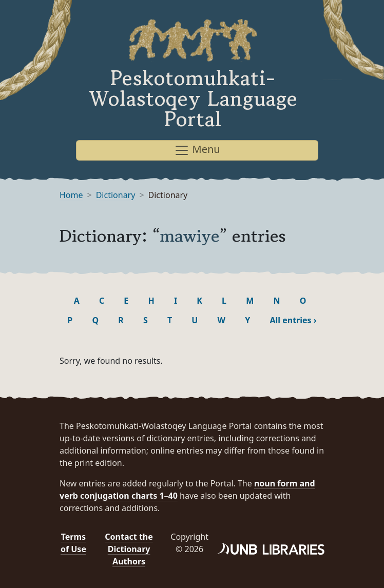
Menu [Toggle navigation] (197, 150)
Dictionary (116, 195)
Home (71, 195)
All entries (293, 320)
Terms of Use (73, 543)
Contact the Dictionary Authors (129, 549)
